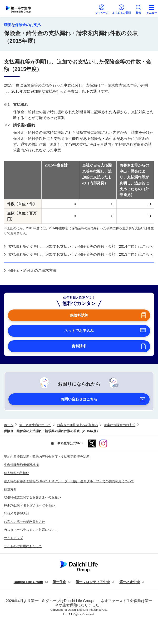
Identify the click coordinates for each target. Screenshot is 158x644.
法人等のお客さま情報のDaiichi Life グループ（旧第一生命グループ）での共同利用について (69, 481)
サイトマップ (13, 538)
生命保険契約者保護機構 (21, 465)
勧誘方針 (10, 489)
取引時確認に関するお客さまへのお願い (32, 497)
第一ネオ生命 (130, 582)
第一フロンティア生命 (93, 582)
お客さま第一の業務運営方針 (24, 522)
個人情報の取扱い (17, 473)
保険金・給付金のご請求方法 (32, 270)
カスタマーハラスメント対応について (31, 530)
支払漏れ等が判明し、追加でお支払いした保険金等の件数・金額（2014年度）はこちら (81, 246)
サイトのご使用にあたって (23, 546)
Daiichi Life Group (28, 582)
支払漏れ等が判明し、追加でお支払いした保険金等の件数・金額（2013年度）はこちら (81, 254)
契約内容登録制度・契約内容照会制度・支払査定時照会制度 (47, 457)
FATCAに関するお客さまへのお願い (29, 505)
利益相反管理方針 (17, 514)
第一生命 (60, 582)
